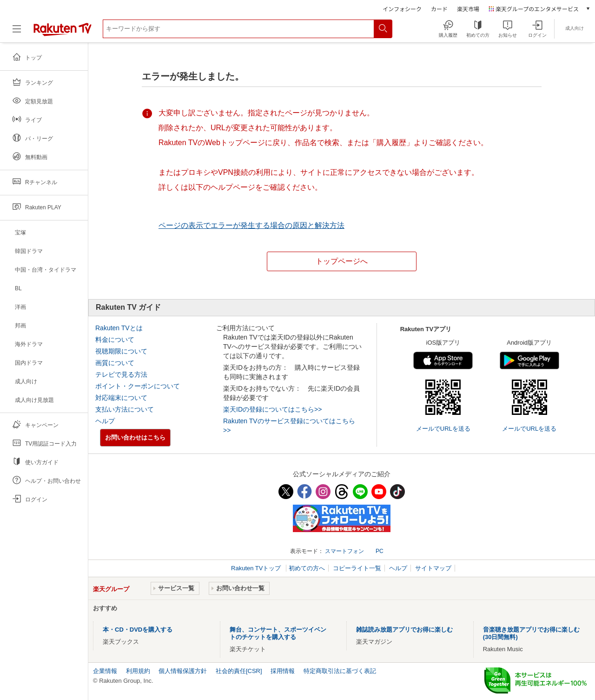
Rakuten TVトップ (257, 568)
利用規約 (138, 671)
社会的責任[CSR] (239, 671)
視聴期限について (121, 351)
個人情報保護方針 (183, 671)
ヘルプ (105, 421)
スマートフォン (344, 551)
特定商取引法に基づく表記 (340, 671)
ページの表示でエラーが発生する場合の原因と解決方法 (251, 225)
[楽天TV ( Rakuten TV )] (63, 34)
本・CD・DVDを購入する (138, 630)
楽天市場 (468, 9)
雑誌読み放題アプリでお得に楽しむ (404, 630)
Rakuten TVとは (119, 328)
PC (380, 551)
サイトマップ (433, 568)
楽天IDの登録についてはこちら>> (272, 409)
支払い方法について (125, 409)
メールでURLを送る (443, 429)
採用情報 (283, 671)
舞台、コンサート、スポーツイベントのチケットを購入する (278, 633)
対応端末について (121, 398)
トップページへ (342, 261)
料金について (115, 340)
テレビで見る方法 (121, 374)
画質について (115, 363)
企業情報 (105, 671)
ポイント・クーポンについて (138, 386)
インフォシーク (402, 9)
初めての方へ (307, 568)
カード (439, 9)
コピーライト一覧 (357, 568)
